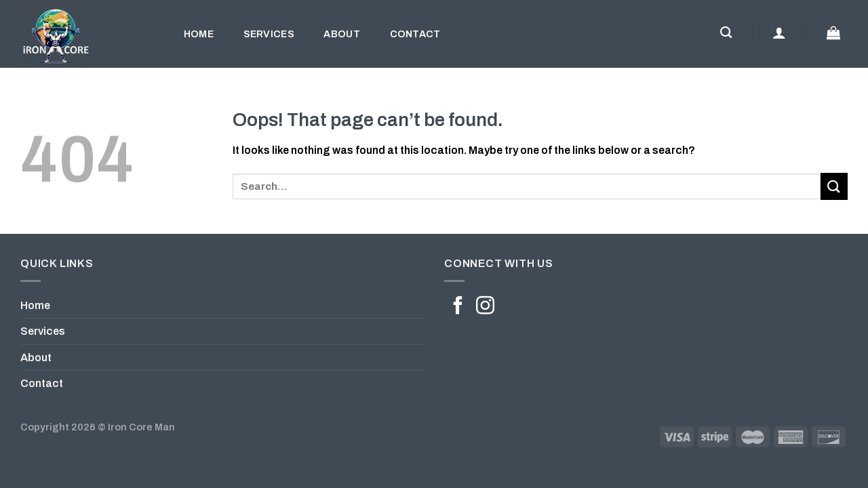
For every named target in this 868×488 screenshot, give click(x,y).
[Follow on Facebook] (458, 307)
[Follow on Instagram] (485, 307)
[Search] (726, 33)
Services (269, 34)
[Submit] (834, 186)
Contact (415, 34)
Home (199, 34)
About (341, 34)
